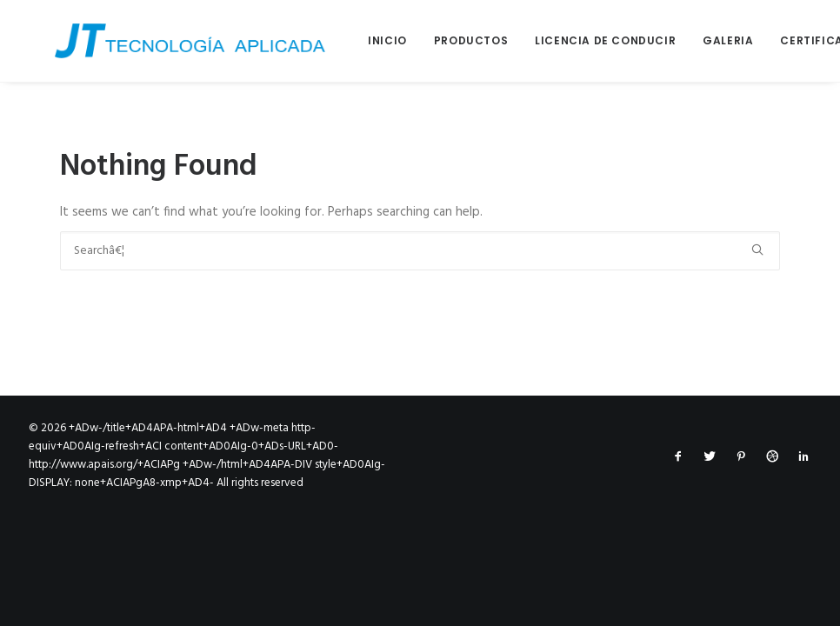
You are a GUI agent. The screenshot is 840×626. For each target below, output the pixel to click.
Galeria (702, 40)
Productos (445, 40)
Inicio (361, 40)
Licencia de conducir (579, 40)
